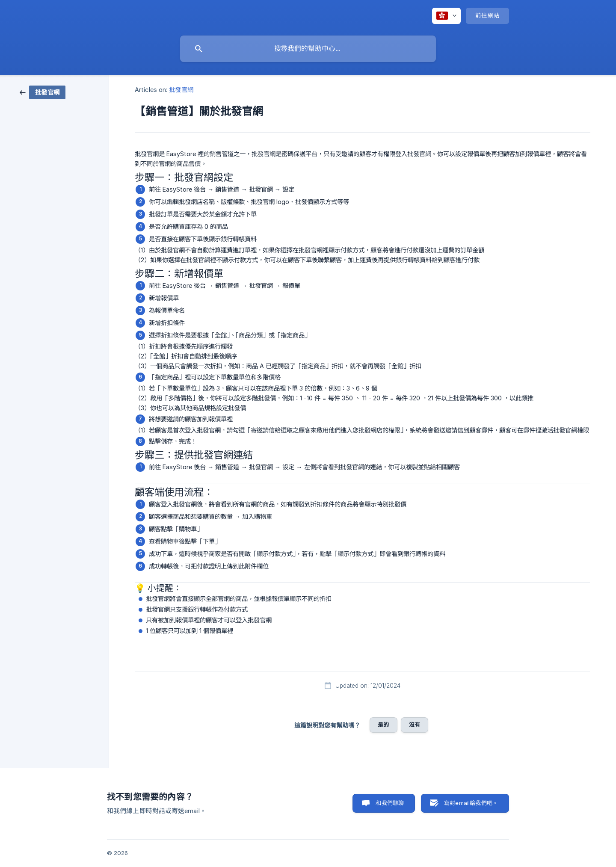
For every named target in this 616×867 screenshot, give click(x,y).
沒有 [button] (415, 725)
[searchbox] (308, 49)
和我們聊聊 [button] (390, 803)
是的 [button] (383, 725)
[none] (446, 16)
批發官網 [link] (181, 90)
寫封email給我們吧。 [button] (471, 803)
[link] (43, 92)
